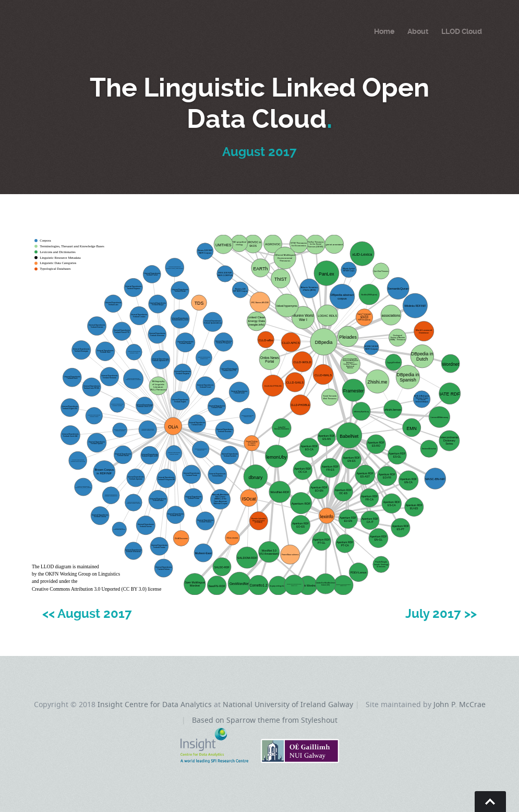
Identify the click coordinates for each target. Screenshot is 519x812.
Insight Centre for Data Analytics (155, 704)
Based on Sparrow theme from (246, 720)
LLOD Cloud (462, 31)
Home (384, 31)
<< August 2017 (87, 614)
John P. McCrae (460, 704)
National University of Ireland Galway (288, 704)
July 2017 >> (441, 614)
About (418, 31)
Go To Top (490, 802)
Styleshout (319, 720)
